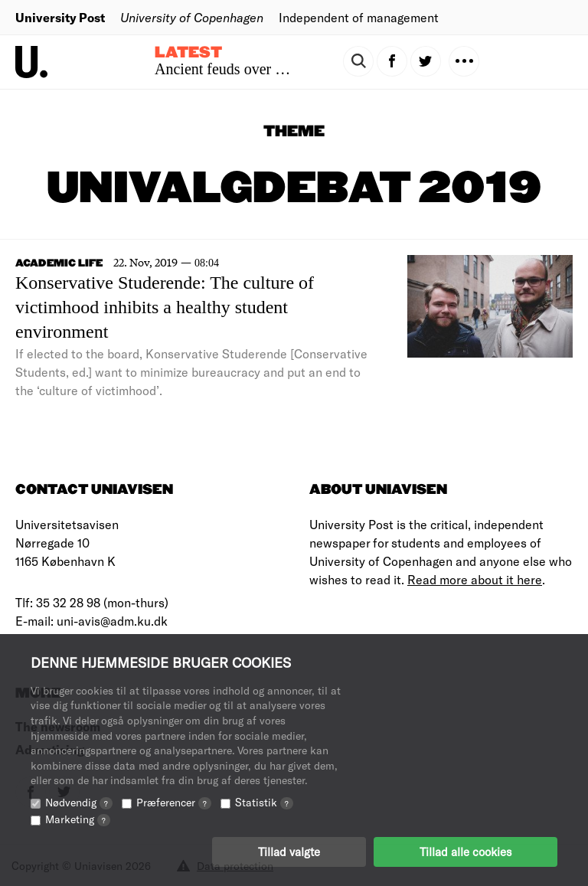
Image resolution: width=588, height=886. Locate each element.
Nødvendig (79, 802)
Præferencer (174, 802)
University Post (60, 17)
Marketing (78, 819)
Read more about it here (475, 579)
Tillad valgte (289, 852)
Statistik (264, 802)
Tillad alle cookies (465, 852)
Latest (188, 53)
